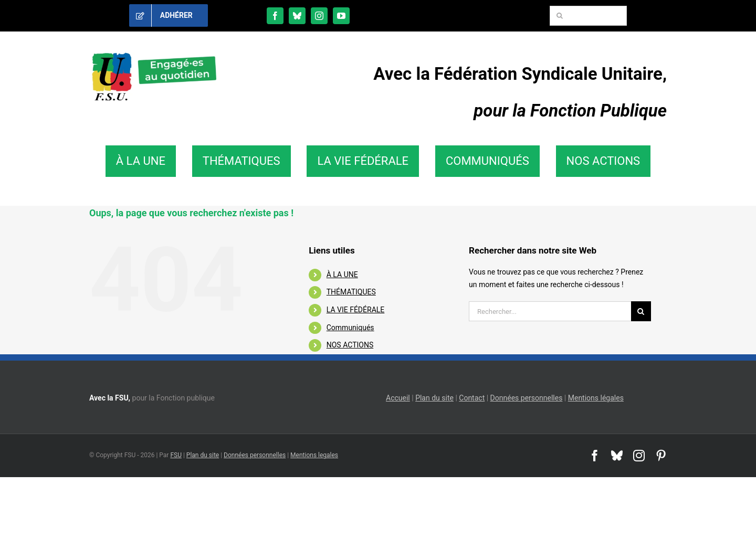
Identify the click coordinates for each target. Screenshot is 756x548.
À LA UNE (342, 275)
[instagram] (319, 16)
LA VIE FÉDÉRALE (356, 310)
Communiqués (350, 328)
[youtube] (341, 16)
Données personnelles (527, 398)
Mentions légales (596, 398)
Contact (472, 398)
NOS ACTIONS (350, 345)
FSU (176, 455)
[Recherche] (560, 16)
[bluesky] (297, 16)
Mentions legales (314, 455)
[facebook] (275, 16)
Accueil (398, 398)
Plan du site (434, 398)
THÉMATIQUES (351, 292)
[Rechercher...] (550, 311)
